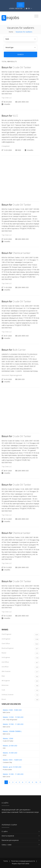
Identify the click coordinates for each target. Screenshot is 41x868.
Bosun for (16, 67)
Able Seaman (20, 672)
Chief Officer (20, 644)
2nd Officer (20, 663)
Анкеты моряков (8, 836)
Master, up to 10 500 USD (12, 767)
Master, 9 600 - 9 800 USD (12, 710)
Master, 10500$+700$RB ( (12, 731)
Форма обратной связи (20, 864)
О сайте (5, 831)
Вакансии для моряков (10, 840)
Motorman (20, 686)
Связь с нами (7, 845)
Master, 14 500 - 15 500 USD (13, 717)
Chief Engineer (20, 635)
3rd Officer (20, 667)
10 (36, 782)
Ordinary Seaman (20, 695)
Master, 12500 (8, 738)
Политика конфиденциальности (23, 861)
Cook (20, 690)
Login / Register (16, 8)
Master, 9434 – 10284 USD (12, 760)
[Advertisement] (20, 180)
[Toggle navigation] (20, 5)
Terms (6, 861)
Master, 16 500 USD (10, 753)
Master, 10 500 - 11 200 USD (13, 724)
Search (20, 54)
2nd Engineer (20, 639)
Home (11, 32)
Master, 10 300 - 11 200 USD (13, 774)
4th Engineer (20, 681)
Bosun (20, 700)
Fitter (20, 676)
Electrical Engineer (20, 649)
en (29, 8)
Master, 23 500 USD (10, 746)
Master (20, 653)
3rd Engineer (20, 658)
